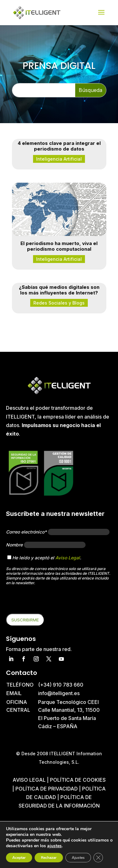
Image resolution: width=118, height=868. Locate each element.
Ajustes (78, 858)
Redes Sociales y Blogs (59, 303)
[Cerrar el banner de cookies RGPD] (98, 858)
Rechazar (49, 858)
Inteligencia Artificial (59, 159)
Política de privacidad (47, 789)
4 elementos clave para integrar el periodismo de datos (59, 146)
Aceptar (19, 858)
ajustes (54, 846)
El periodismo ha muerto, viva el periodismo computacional (59, 246)
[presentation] (54, 601)
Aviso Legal (68, 558)
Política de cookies (78, 780)
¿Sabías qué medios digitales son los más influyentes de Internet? (59, 290)
